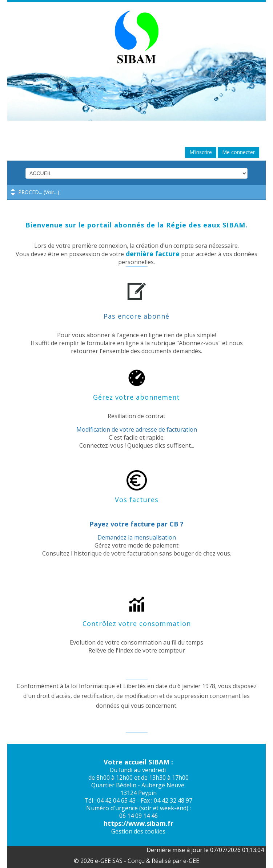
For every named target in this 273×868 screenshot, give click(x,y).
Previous (13, 190)
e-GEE (191, 861)
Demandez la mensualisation (137, 537)
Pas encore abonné (136, 316)
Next (13, 194)
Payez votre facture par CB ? (136, 524)
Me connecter (238, 152)
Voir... (51, 192)
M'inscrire (201, 152)
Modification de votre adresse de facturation (137, 429)
